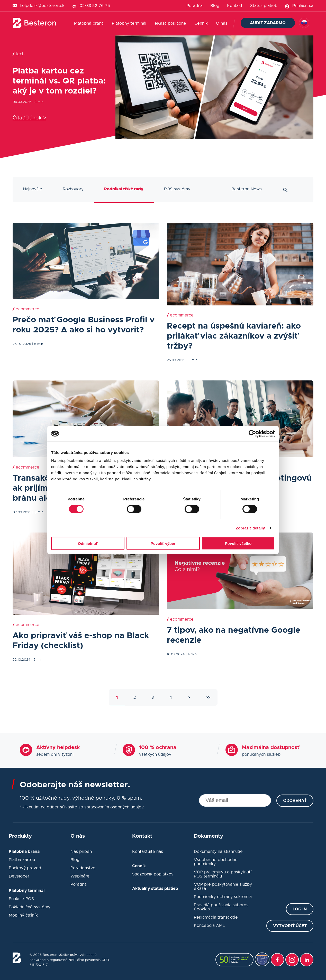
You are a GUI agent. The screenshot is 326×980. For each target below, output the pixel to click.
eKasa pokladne (170, 23)
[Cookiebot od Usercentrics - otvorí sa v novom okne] (252, 434)
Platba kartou (22, 860)
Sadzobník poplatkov (153, 874)
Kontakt (235, 6)
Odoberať (295, 801)
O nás (222, 23)
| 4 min (191, 654)
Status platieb (264, 6)
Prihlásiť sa (303, 6)
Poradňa (194, 6)
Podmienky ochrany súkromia (223, 897)
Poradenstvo (83, 868)
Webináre (80, 876)
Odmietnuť (88, 543)
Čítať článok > (29, 118)
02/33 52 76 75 (95, 6)
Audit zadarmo (268, 23)
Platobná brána (89, 23)
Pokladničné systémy (30, 907)
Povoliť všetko (238, 543)
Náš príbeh (81, 852)
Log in (300, 909)
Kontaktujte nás (148, 852)
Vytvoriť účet (290, 926)
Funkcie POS (21, 899)
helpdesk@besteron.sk (42, 6)
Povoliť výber (163, 543)
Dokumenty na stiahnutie (218, 852)
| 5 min (38, 344)
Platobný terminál (129, 23)
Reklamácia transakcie (216, 917)
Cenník (201, 23)
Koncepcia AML (209, 926)
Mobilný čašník (23, 915)
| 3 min (38, 102)
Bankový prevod (25, 868)
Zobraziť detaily (250, 528)
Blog (215, 6)
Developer (19, 876)
